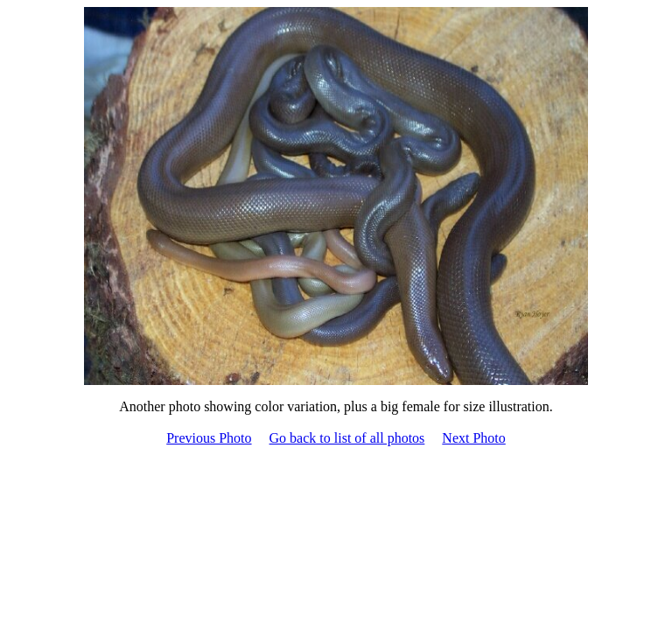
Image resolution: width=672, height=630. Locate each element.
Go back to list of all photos (347, 438)
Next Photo (473, 438)
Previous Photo (209, 438)
